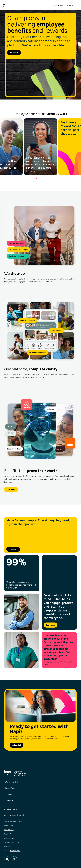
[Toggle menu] (77, 5)
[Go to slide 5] (44, 178)
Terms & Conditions (11, 842)
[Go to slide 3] (40, 178)
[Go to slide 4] (42, 178)
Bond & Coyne (15, 851)
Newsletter (9, 826)
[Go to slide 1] (37, 178)
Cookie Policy (9, 834)
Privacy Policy (9, 838)
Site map (8, 847)
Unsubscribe (9, 830)
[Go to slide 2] (39, 178)
